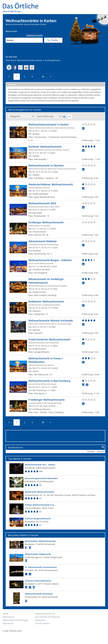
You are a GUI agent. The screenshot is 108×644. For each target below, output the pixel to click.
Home (6, 614)
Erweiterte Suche (35, 35)
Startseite (10, 60)
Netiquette (40, 620)
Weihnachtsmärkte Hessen (29, 60)
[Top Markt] (55, 469)
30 (43, 77)
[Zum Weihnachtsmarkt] (55, 132)
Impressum (8, 623)
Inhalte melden (42, 623)
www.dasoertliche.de (45, 614)
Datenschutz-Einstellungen (16, 620)
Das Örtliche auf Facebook (48, 617)
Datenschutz (9, 617)
